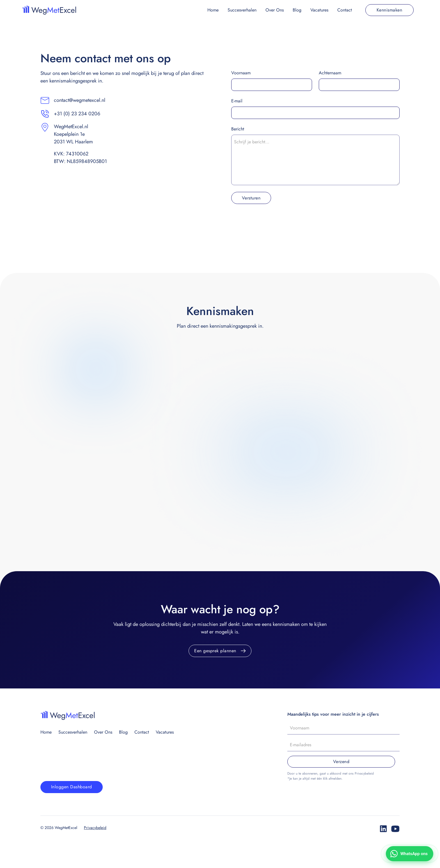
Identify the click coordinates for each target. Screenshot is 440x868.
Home (213, 10)
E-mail (237, 101)
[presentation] (274, 222)
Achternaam (330, 73)
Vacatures (319, 10)
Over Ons (275, 10)
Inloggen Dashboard (72, 787)
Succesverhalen (242, 10)
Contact (345, 10)
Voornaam (241, 73)
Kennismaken (389, 10)
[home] (49, 10)
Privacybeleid (95, 828)
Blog (297, 10)
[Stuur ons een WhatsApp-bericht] (410, 854)
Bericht (238, 129)
